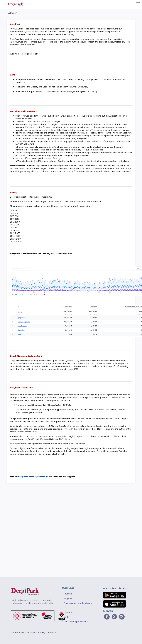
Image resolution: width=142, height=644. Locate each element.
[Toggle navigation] (138, 3)
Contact (68, 612)
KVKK (66, 617)
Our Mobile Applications (76, 622)
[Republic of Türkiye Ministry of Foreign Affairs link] (40, 616)
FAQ (65, 608)
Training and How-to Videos (78, 603)
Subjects (68, 598)
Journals (68, 594)
